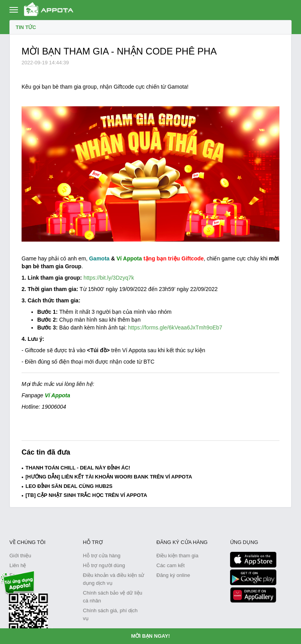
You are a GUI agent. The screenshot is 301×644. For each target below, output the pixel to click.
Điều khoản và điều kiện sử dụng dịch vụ (114, 579)
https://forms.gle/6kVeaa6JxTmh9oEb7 (175, 327)
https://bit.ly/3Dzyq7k (109, 278)
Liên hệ (18, 565)
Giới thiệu (20, 556)
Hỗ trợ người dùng (104, 565)
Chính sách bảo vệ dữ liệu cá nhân (113, 597)
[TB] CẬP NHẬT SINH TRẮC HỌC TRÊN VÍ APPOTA (86, 495)
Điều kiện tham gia (177, 556)
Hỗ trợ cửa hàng (102, 556)
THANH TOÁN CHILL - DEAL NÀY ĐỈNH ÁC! (78, 468)
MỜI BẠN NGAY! (150, 636)
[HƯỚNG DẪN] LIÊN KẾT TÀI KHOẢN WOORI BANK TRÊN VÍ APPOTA (109, 477)
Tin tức (26, 27)
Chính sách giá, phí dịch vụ (111, 614)
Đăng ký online (173, 575)
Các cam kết (170, 565)
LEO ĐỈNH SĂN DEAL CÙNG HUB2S (69, 486)
